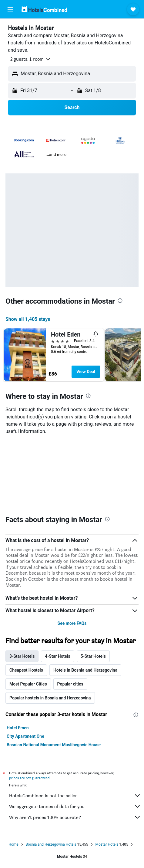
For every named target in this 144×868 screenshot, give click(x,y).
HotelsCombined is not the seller (75, 795)
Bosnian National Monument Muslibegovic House (54, 745)
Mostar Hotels (107, 844)
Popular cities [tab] (70, 684)
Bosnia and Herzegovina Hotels (51, 844)
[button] (10, 9)
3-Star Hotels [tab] (22, 656)
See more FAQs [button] (72, 623)
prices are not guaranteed (29, 778)
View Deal (86, 372)
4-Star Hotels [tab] (57, 656)
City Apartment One (25, 736)
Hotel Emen (18, 728)
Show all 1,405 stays (28, 319)
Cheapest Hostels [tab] (26, 670)
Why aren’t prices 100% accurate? (75, 817)
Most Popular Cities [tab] (28, 684)
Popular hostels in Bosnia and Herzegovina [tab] (50, 698)
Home (13, 844)
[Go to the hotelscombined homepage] (44, 9)
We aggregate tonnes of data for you (75, 806)
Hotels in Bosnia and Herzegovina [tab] (85, 670)
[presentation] (120, 301)
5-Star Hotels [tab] (93, 656)
